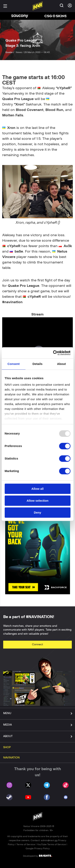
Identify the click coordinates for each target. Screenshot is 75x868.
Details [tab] (38, 364)
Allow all (37, 489)
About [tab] (61, 364)
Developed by (37, 856)
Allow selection (37, 501)
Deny (37, 512)
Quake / (10, 52)
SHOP (7, 747)
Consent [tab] (13, 364)
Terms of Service (26, 844)
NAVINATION (11, 758)
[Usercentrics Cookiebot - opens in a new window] (53, 353)
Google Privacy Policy (38, 848)
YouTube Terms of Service (51, 844)
